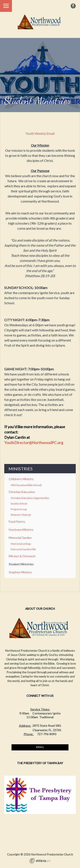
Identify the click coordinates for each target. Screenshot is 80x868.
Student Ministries (21, 564)
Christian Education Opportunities (30, 498)
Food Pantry (17, 521)
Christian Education (22, 492)
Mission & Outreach (22, 556)
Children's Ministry (21, 479)
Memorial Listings (21, 544)
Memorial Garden (20, 538)
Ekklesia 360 (40, 861)
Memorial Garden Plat (23, 549)
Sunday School (19, 503)
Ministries (21, 469)
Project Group (19, 509)
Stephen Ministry (20, 572)
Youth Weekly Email (40, 133)
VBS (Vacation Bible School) (26, 485)
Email (40, 747)
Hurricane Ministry (21, 530)
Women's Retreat (21, 515)
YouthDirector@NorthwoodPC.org (34, 443)
